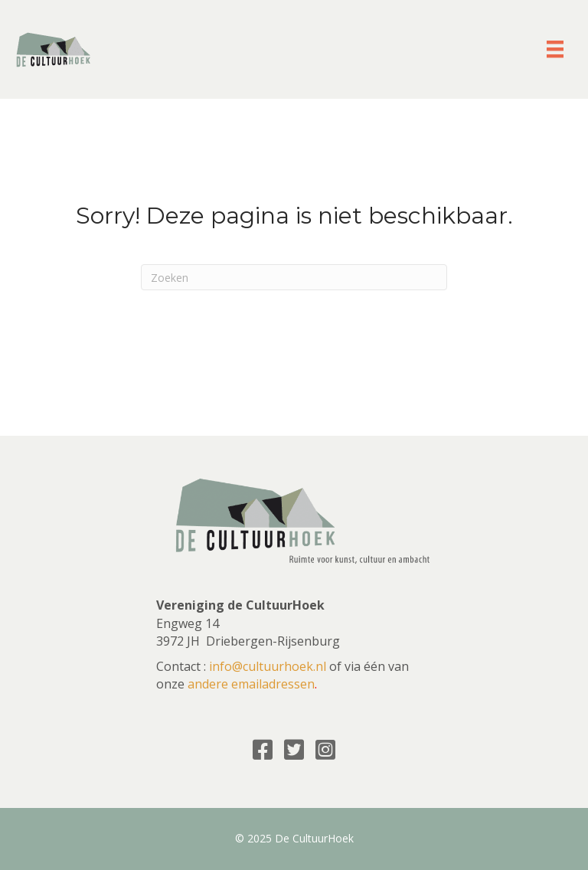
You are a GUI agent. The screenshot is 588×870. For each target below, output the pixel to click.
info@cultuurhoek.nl (268, 666)
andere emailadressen (251, 684)
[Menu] (555, 49)
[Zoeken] (294, 277)
